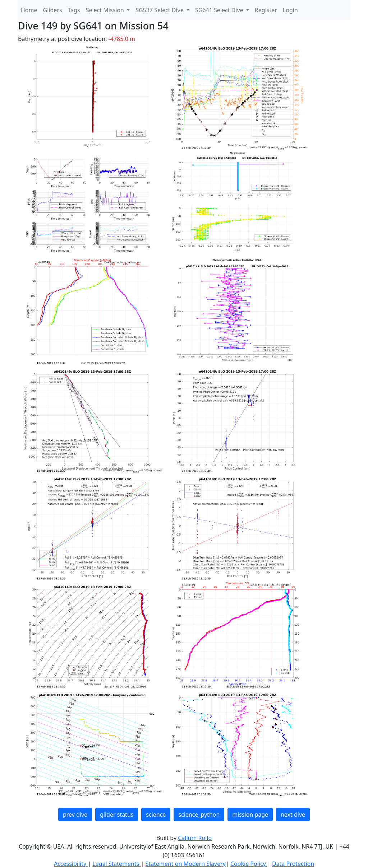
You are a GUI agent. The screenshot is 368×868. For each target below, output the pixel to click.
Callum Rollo (195, 838)
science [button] (156, 815)
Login (290, 10)
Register (266, 10)
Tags (74, 10)
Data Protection (293, 864)
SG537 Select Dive (160, 10)
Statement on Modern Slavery (186, 864)
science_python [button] (199, 815)
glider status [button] (117, 815)
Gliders (53, 10)
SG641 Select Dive (220, 10)
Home (29, 10)
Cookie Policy (249, 864)
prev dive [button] (75, 815)
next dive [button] (293, 815)
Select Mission (106, 10)
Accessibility (71, 864)
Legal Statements (116, 864)
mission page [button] (250, 815)
